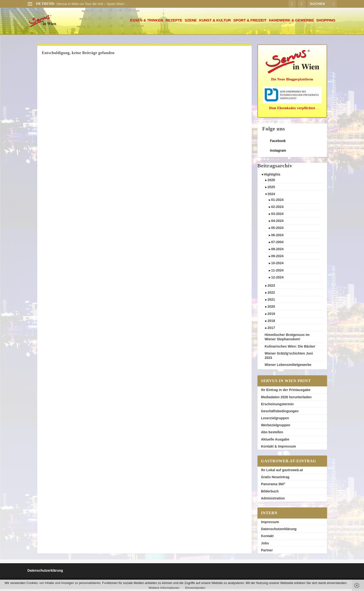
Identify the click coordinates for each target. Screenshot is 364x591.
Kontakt (267, 538)
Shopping (326, 22)
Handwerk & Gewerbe (291, 22)
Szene (191, 22)
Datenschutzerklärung (279, 531)
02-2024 (277, 209)
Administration (273, 500)
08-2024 (277, 251)
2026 (271, 182)
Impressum (270, 524)
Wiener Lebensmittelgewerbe (288, 367)
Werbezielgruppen (276, 427)
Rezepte (174, 22)
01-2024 (277, 202)
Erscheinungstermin (277, 406)
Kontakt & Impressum (279, 448)
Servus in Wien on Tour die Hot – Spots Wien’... (92, 4)
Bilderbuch (270, 493)
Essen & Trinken (147, 22)
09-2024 (277, 258)
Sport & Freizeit (250, 22)
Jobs (265, 545)
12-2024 (277, 279)
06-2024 (277, 237)
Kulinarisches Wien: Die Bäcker (290, 348)
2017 (271, 330)
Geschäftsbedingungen (280, 413)
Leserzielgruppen (275, 420)
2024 (271, 196)
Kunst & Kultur (215, 22)
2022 (271, 294)
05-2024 (277, 230)
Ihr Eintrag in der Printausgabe (286, 392)
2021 (271, 301)
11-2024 (277, 272)
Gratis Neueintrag (275, 479)
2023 (271, 287)
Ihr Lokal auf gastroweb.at (282, 472)
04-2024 (277, 223)
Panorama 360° (273, 486)
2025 (271, 189)
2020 (271, 308)
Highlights (272, 176)
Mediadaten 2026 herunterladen (286, 399)
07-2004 (277, 244)
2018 (271, 323)
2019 (271, 316)
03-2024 (277, 216)
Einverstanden (195, 588)
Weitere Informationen (164, 588)
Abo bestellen (272, 434)
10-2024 (277, 265)
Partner (267, 552)
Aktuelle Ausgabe (275, 441)
